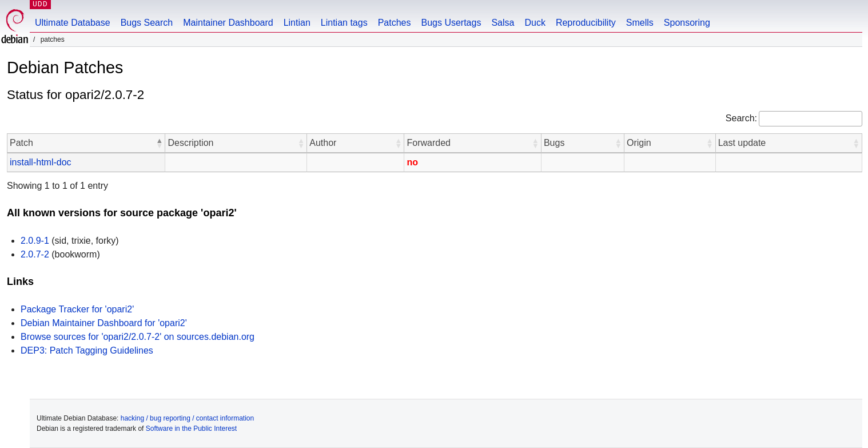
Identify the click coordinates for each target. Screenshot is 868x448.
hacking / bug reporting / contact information (187, 418)
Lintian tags (344, 23)
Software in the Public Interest (191, 429)
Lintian (297, 23)
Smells (640, 23)
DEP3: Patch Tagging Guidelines (87, 350)
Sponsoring (687, 23)
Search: (741, 118)
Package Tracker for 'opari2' (77, 309)
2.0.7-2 (35, 254)
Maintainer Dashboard (228, 23)
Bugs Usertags (451, 23)
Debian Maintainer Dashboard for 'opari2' (104, 323)
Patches (395, 23)
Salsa (503, 23)
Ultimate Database (73, 23)
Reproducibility (586, 23)
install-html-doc (41, 162)
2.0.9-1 (35, 241)
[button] (159, 143)
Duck (535, 23)
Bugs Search (147, 23)
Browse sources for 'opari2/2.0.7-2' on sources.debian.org (138, 337)
